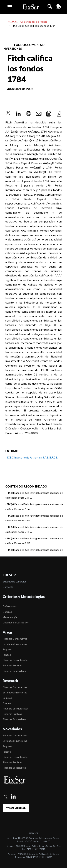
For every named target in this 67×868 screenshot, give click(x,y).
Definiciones (10, 606)
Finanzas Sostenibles (14, 671)
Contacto (8, 587)
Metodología (10, 617)
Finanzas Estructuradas (16, 660)
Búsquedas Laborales (15, 581)
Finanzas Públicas (12, 665)
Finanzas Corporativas (15, 639)
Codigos (7, 612)
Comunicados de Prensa (34, 22)
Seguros (7, 649)
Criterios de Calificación (16, 622)
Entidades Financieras (15, 644)
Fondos (7, 655)
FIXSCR (12, 21)
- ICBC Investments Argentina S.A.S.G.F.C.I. (31, 457)
